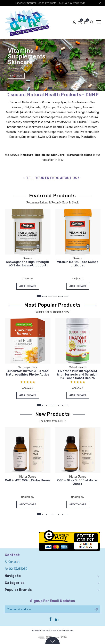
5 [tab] (60, 296)
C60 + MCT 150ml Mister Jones (28, 480)
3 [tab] (50, 296)
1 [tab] (50, 88)
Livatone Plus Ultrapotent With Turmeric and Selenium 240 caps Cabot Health (78, 375)
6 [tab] (66, 296)
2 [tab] (55, 89)
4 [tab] (55, 296)
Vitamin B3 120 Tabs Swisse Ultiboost (78, 264)
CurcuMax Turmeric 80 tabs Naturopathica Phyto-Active (28, 373)
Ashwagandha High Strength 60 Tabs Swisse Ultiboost (27, 264)
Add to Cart (28, 286)
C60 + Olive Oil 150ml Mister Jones (78, 482)
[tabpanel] (52, 65)
